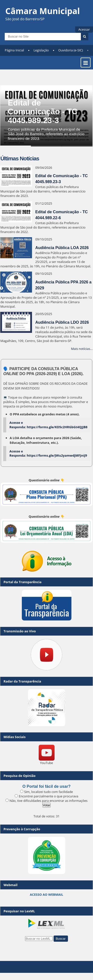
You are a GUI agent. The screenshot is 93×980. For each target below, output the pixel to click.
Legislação (41, 50)
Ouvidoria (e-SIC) (71, 50)
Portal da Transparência (22, 582)
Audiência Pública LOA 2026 (62, 248)
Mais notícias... (82, 349)
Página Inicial (14, 50)
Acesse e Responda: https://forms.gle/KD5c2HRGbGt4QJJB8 (48, 425)
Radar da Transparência (22, 681)
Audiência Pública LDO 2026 (62, 322)
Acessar (84, 29)
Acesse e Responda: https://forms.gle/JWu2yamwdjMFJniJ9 (48, 453)
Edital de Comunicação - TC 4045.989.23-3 (43, 111)
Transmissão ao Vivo (20, 631)
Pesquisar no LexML (19, 911)
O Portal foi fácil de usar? (47, 786)
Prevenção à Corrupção (22, 829)
